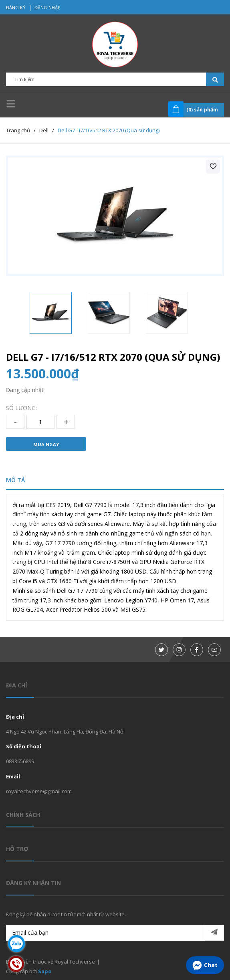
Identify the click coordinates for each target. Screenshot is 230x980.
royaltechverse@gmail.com (39, 791)
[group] (115, 216)
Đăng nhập (47, 7)
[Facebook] (197, 650)
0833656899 (20, 761)
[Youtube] (214, 650)
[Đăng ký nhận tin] (214, 933)
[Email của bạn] (115, 933)
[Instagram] (179, 650)
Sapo (45, 971)
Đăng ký (16, 7)
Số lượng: (21, 408)
